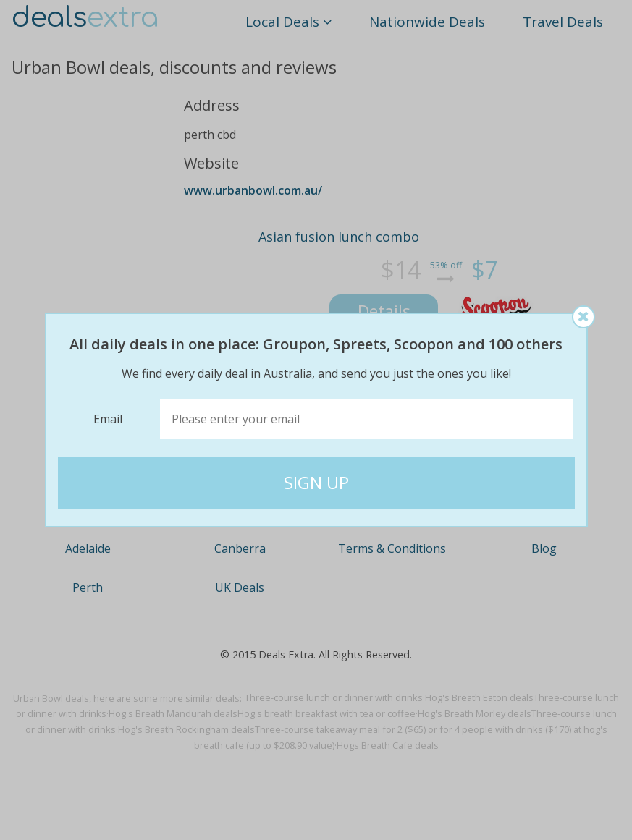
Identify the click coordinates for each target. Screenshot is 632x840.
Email (108, 419)
